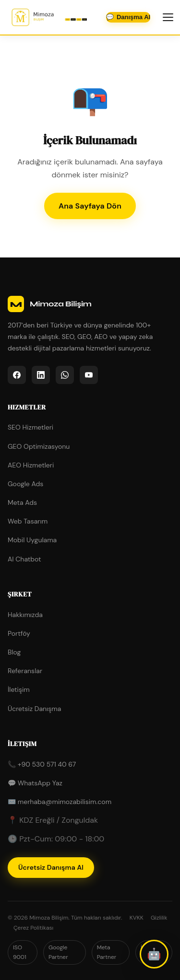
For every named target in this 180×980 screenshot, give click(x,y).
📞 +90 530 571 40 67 (42, 764)
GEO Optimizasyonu (39, 446)
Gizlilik (159, 918)
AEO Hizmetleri (31, 465)
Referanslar (25, 671)
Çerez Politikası (33, 928)
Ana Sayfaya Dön (90, 206)
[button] (154, 954)
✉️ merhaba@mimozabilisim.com (60, 802)
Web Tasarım (28, 521)
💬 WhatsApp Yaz (35, 783)
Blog (14, 652)
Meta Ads (22, 502)
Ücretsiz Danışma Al (51, 867)
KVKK (137, 918)
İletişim (19, 689)
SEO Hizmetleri (30, 427)
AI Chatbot (24, 559)
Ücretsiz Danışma (34, 709)
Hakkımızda (25, 615)
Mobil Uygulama (32, 540)
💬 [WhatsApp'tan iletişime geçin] (128, 17)
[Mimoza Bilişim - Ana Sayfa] (49, 17)
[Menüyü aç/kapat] (168, 17)
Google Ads (25, 484)
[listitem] (17, 375)
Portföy (19, 633)
